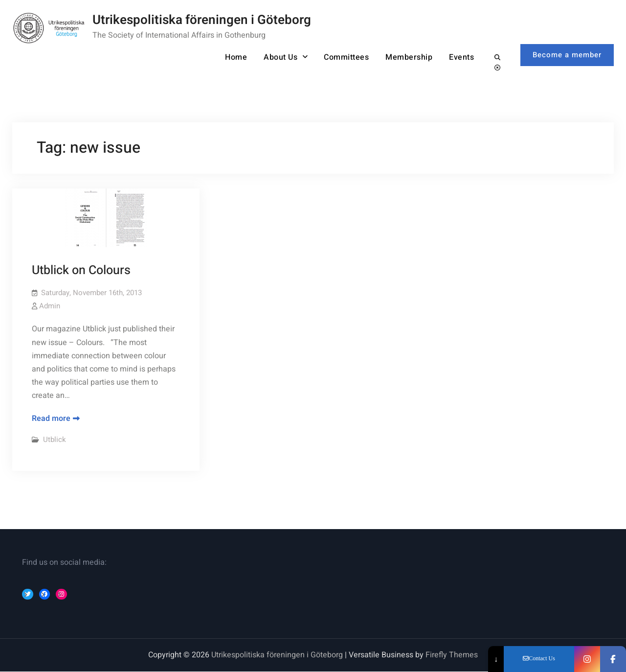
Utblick (55, 440)
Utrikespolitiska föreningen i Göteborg (202, 20)
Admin (50, 306)
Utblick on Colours (81, 270)
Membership (409, 57)
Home (236, 57)
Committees (346, 57)
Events (461, 57)
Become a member (567, 55)
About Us (280, 57)
